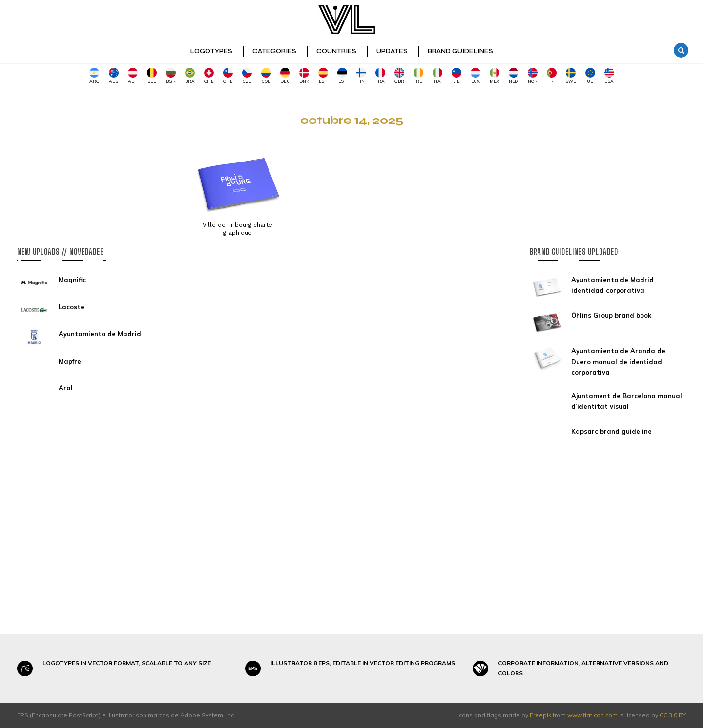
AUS (114, 76)
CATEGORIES (274, 51)
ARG (94, 76)
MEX (495, 76)
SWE (571, 76)
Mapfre (70, 361)
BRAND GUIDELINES (460, 51)
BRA (190, 76)
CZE (247, 76)
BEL (152, 76)
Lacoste (72, 307)
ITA (437, 76)
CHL (228, 76)
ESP (323, 76)
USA (609, 76)
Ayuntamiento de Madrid (100, 334)
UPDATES (392, 51)
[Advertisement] (95, 162)
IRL (418, 76)
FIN (361, 76)
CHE (209, 76)
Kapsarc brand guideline (611, 431)
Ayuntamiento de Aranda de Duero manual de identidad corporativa (618, 362)
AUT (133, 76)
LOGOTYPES (211, 51)
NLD (514, 76)
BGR (171, 76)
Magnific (72, 280)
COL (266, 76)
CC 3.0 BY (673, 715)
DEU (285, 76)
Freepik (540, 715)
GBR (399, 76)
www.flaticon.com (592, 715)
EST (342, 76)
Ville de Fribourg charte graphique (238, 229)
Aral (66, 388)
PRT (552, 76)
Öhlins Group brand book (611, 315)
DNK (304, 76)
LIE (456, 76)
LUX (476, 76)
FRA (380, 76)
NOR (533, 76)
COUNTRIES (336, 51)
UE (590, 76)
